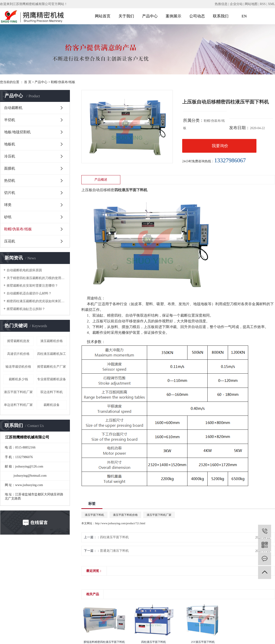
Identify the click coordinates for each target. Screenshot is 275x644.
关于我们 (126, 16)
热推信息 (221, 4)
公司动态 (197, 16)
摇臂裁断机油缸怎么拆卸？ (26, 309)
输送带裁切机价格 (18, 367)
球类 (8, 205)
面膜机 (10, 168)
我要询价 (220, 146)
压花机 (10, 241)
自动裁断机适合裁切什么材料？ (29, 293)
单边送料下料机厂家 (18, 405)
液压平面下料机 (94, 515)
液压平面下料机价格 (125, 515)
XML (271, 4)
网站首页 (103, 16)
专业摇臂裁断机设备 (52, 379)
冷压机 (10, 156)
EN (244, 16)
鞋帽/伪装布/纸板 (63, 82)
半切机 (10, 120)
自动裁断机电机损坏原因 (24, 270)
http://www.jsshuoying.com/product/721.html (120, 523)
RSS (263, 4)
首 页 (28, 82)
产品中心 (150, 16)
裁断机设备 (52, 405)
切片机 (10, 193)
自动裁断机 (13, 108)
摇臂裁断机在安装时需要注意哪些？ (32, 286)
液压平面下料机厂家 (18, 392)
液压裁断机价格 (52, 341)
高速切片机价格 (18, 354)
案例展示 (173, 16)
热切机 (10, 181)
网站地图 (251, 4)
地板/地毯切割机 (17, 132)
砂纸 (8, 217)
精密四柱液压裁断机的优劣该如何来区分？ (37, 301)
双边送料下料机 (52, 392)
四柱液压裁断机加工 (52, 354)
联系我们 (221, 16)
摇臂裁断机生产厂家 (52, 367)
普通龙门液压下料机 (114, 551)
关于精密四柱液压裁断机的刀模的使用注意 (37, 278)
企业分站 (236, 4)
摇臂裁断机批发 (18, 341)
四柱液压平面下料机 (114, 537)
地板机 (10, 144)
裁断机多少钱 (18, 379)
